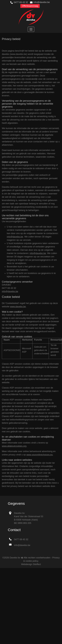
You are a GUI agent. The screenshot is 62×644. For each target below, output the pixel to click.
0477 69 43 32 (21, 2)
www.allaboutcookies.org (14, 446)
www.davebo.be (18, 307)
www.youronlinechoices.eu (40, 455)
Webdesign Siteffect (31, 564)
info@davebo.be (42, 2)
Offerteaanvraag (30, 6)
